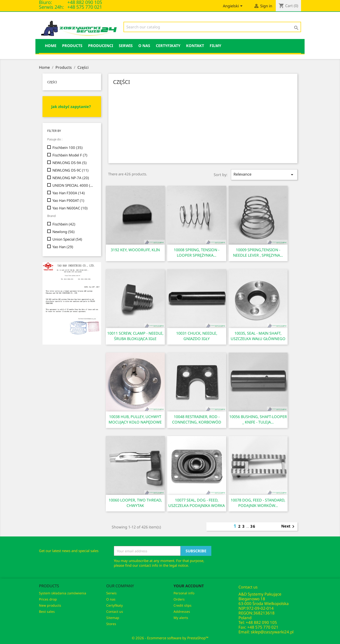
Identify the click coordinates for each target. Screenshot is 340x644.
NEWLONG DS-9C (70, 170)
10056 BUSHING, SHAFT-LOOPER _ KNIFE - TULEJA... (258, 419)
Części (52, 82)
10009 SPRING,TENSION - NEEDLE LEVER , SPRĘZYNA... (258, 253)
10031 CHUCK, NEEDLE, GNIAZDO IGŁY (197, 336)
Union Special (67, 239)
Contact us (115, 612)
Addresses (182, 612)
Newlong (64, 232)
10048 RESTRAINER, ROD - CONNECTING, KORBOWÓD (197, 419)
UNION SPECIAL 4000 (73, 185)
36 (253, 526)
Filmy (215, 46)
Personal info (184, 593)
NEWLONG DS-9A (70, 163)
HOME (51, 46)
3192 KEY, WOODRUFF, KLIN (135, 250)
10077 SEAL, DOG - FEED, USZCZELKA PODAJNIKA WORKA (197, 503)
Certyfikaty (168, 46)
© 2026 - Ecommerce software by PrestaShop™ (170, 638)
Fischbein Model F (70, 155)
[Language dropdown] (234, 6)
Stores (111, 624)
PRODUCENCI (101, 46)
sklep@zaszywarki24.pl (272, 632)
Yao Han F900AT (68, 200)
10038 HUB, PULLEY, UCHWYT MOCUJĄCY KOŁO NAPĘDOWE (135, 419)
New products (50, 605)
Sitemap (113, 618)
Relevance (264, 175)
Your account (189, 586)
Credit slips (183, 605)
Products (72, 46)
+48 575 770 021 (85, 7)
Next (289, 527)
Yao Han (63, 247)
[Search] (212, 27)
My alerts (181, 618)
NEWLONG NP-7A (71, 178)
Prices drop (48, 599)
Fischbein (64, 224)
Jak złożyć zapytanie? (71, 107)
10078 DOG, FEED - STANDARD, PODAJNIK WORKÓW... (258, 503)
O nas (144, 46)
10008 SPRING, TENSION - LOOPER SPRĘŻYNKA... (197, 253)
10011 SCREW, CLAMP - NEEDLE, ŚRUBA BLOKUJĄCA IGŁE (135, 336)
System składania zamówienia (63, 593)
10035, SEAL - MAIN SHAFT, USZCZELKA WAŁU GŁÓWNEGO (258, 336)
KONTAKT (195, 46)
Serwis (126, 46)
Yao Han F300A (69, 193)
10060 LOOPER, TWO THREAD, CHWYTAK (135, 503)
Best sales (47, 612)
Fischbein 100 (68, 147)
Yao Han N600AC (70, 208)
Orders (179, 599)
